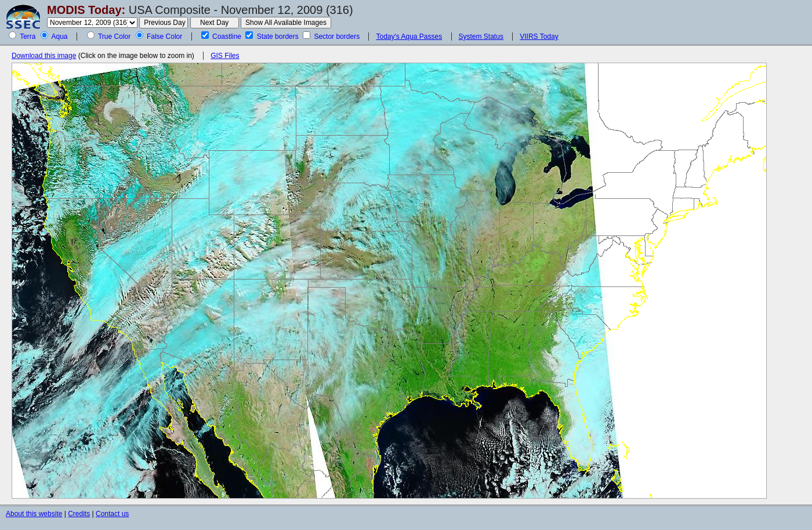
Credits (79, 514)
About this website (34, 514)
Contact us (112, 514)
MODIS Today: (86, 10)
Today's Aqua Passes (409, 37)
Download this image (44, 56)
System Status (481, 37)
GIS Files (225, 56)
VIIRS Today (539, 37)
